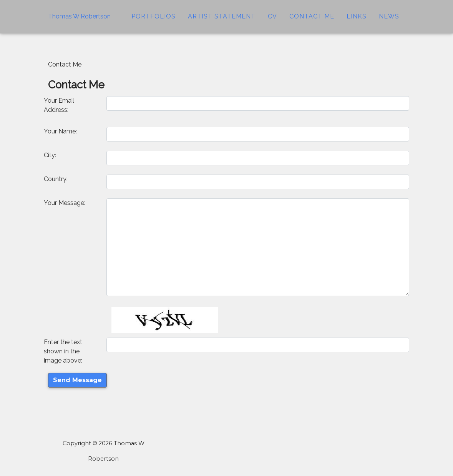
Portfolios (153, 21)
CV (272, 21)
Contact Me (312, 21)
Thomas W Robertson (79, 21)
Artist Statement (222, 21)
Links (357, 21)
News (389, 21)
